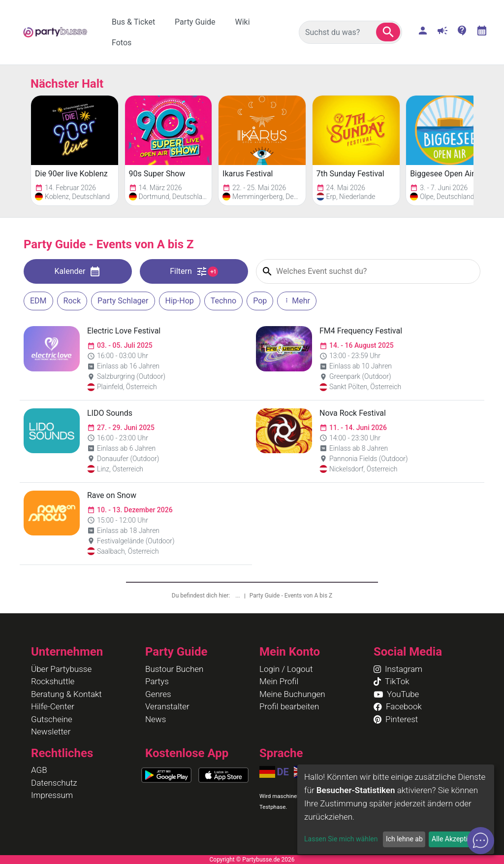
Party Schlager (123, 301)
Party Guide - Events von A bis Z (291, 596)
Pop (260, 301)
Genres (158, 694)
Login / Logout (286, 669)
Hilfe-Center (53, 706)
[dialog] (396, 809)
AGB (39, 770)
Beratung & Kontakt (66, 694)
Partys (157, 681)
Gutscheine (52, 719)
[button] (388, 32)
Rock (72, 301)
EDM (38, 301)
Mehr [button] (297, 301)
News (156, 719)
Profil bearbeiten (289, 706)
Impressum (52, 795)
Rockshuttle (53, 681)
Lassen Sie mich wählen (341, 839)
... (238, 596)
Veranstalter (167, 706)
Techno (223, 301)
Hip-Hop (180, 301)
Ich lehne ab (404, 839)
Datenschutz (54, 783)
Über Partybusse (61, 669)
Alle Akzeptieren (456, 839)
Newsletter (51, 731)
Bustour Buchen (174, 669)
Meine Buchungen (292, 694)
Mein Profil (279, 681)
